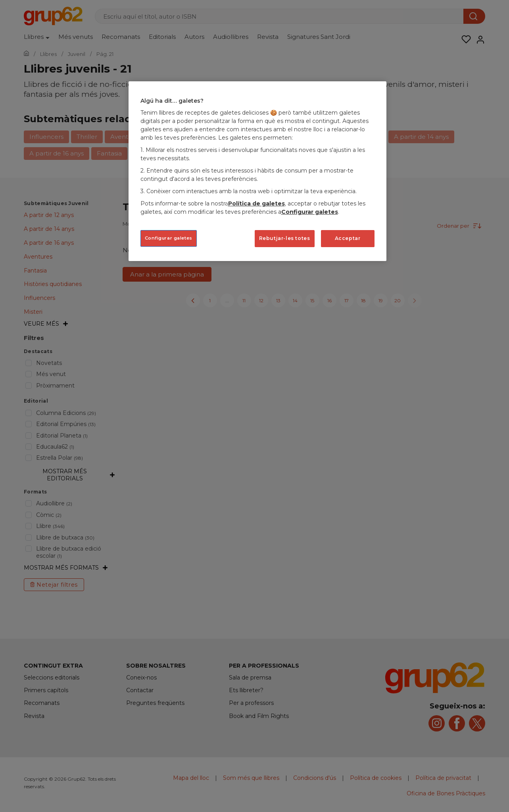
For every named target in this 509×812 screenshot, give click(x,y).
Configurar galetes (310, 212)
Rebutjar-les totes (285, 238)
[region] (257, 171)
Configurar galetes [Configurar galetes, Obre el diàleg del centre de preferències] (169, 238)
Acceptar (348, 238)
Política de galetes (256, 203)
